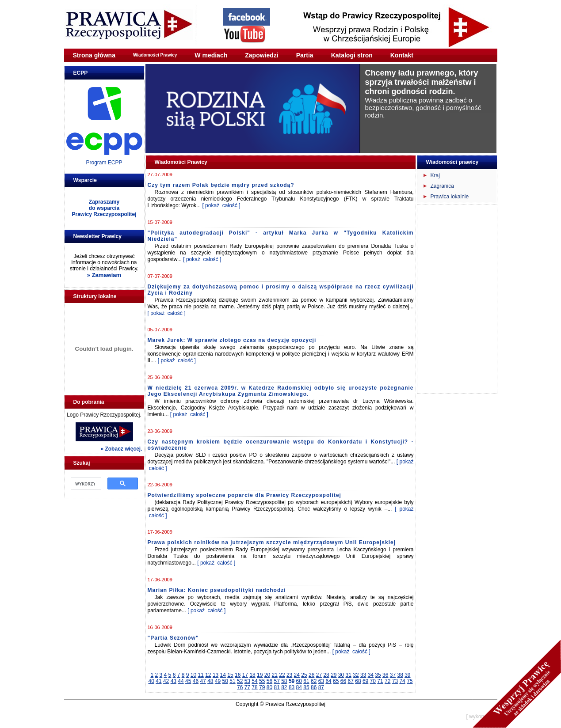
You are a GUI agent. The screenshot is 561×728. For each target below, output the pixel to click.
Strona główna (94, 55)
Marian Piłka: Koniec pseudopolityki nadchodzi (217, 590)
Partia (305, 55)
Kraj (435, 175)
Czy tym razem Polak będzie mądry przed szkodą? (221, 185)
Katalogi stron (352, 55)
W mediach (211, 55)
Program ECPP (104, 163)
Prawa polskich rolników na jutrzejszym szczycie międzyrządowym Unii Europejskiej (272, 542)
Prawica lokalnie (450, 197)
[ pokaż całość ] (221, 205)
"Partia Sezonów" (173, 638)
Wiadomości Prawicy (155, 55)
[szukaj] (85, 484)
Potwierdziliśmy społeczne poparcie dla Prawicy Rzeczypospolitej (244, 495)
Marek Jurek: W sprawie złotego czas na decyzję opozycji (232, 340)
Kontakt (402, 55)
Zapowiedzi (261, 55)
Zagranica (442, 186)
